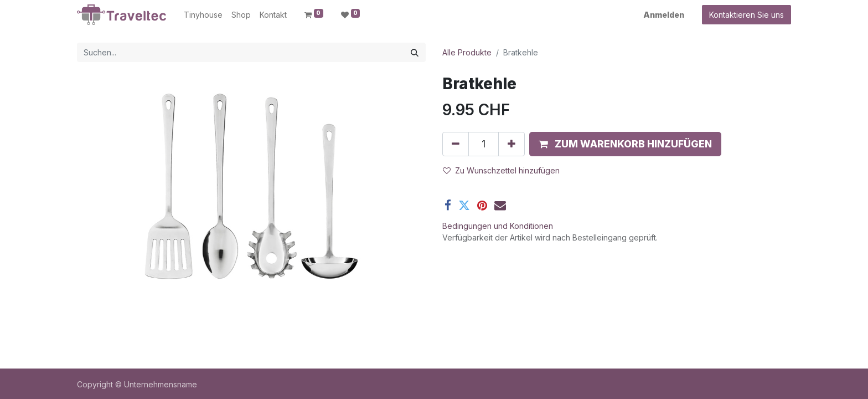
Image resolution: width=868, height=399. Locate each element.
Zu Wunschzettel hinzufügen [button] (501, 170)
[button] (625, 144)
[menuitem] (203, 15)
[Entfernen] (456, 144)
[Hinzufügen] (512, 144)
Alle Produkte (467, 52)
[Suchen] (415, 52)
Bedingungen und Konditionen (498, 226)
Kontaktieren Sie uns (746, 15)
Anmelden (664, 15)
